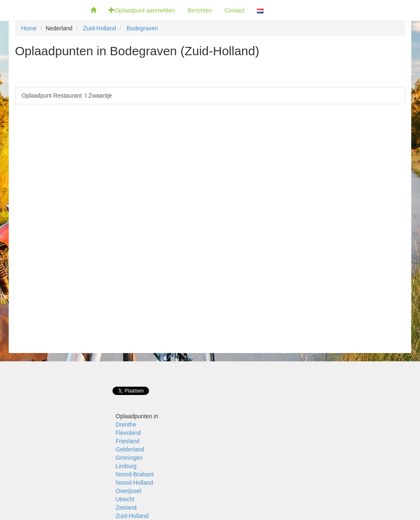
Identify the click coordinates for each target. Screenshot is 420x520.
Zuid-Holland (99, 28)
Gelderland (130, 449)
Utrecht (125, 499)
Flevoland (128, 433)
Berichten (200, 10)
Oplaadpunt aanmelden (142, 10)
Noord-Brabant (135, 474)
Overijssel (128, 491)
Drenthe (126, 424)
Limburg (126, 466)
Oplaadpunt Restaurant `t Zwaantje (67, 96)
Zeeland (126, 508)
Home (29, 28)
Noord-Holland (134, 483)
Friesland (128, 441)
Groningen (129, 458)
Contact (234, 10)
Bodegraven (142, 28)
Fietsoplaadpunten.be (42, 10)
